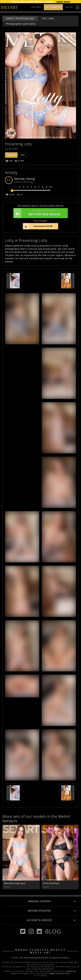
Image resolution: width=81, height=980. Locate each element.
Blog (53, 931)
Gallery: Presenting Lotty (20, 18)
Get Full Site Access (40, 213)
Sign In (69, 7)
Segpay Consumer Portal (60, 973)
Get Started (53, 7)
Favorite (11, 155)
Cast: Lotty (48, 18)
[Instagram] (31, 931)
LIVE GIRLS (36, 7)
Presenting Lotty (18, 144)
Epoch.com (72, 971)
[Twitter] (23, 931)
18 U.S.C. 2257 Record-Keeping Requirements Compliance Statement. (40, 958)
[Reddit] (39, 931)
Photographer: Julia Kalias (21, 24)
